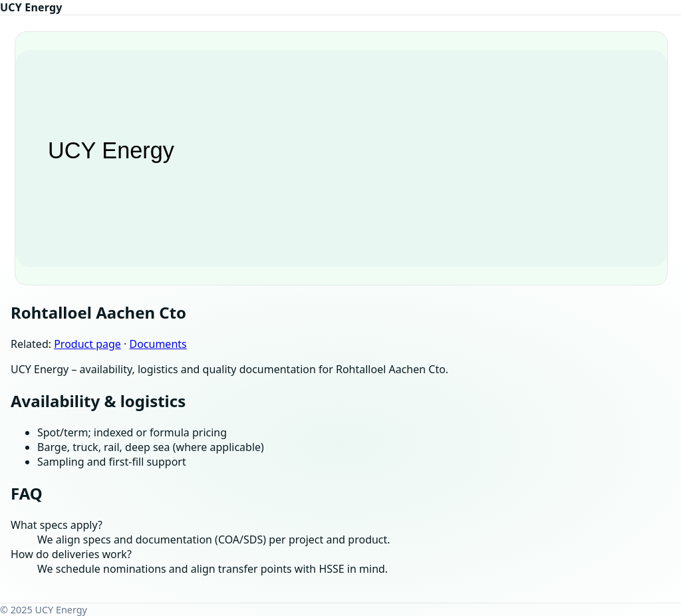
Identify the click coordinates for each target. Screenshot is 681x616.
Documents (158, 344)
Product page (87, 344)
